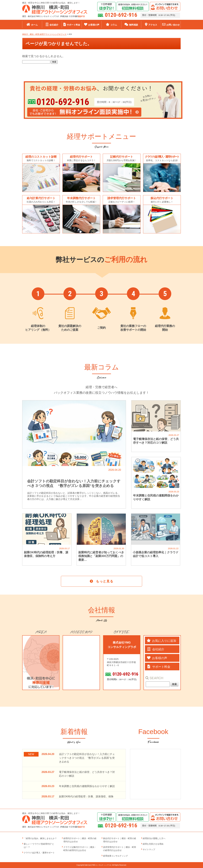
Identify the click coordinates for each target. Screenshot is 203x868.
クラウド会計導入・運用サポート (39, 853)
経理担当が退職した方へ (154, 838)
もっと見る (105, 581)
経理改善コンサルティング (115, 856)
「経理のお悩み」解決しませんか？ (40, 838)
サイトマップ (149, 850)
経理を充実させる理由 (153, 844)
